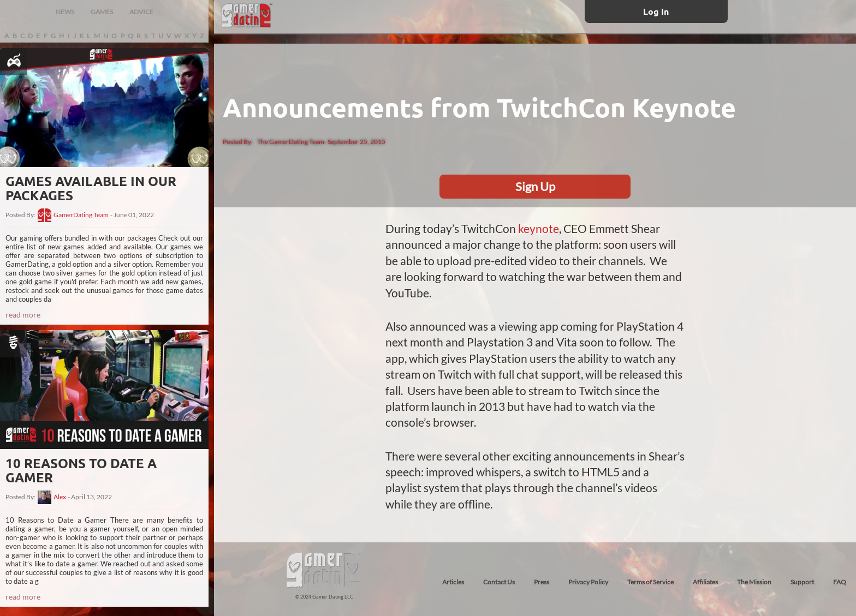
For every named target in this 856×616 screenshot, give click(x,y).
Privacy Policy (588, 582)
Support (802, 582)
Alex (60, 497)
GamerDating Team (81, 215)
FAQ (840, 582)
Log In (656, 11)
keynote (539, 228)
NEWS (65, 12)
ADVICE (141, 12)
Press (542, 582)
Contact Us (499, 582)
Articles (453, 582)
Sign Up (535, 186)
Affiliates (705, 582)
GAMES (102, 12)
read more (23, 315)
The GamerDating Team (291, 142)
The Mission (754, 582)
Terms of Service (650, 582)
